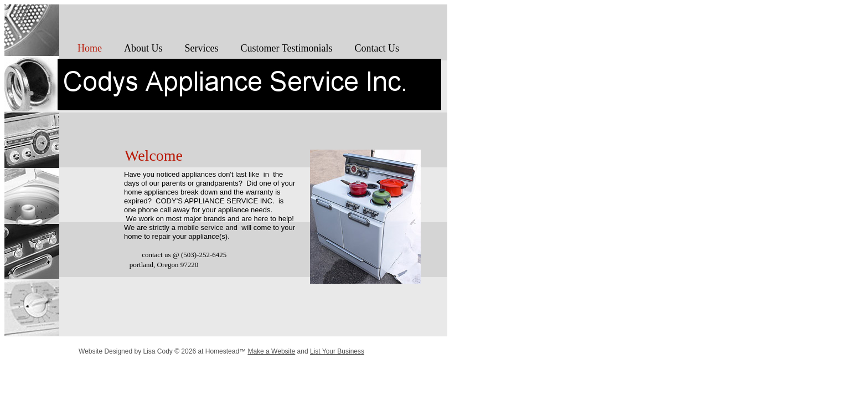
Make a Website (271, 351)
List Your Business (337, 351)
